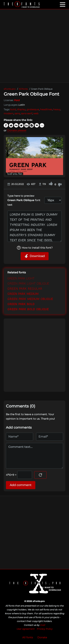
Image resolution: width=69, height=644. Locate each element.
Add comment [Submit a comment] (21, 485)
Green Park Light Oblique (28, 284)
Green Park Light (21, 279)
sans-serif (27, 113)
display (21, 109)
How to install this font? (35, 248)
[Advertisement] (34, 46)
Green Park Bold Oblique (28, 309)
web (36, 113)
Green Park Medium (23, 294)
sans (17, 113)
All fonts (28, 637)
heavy (57, 109)
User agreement (26, 629)
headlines (46, 109)
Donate (42, 637)
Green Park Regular (25, 289)
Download (35, 256)
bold (13, 109)
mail (43, 625)
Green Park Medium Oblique (30, 299)
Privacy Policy (45, 629)
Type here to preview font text (24, 200)
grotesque (33, 109)
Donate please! (17, 130)
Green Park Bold (21, 304)
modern (9, 113)
